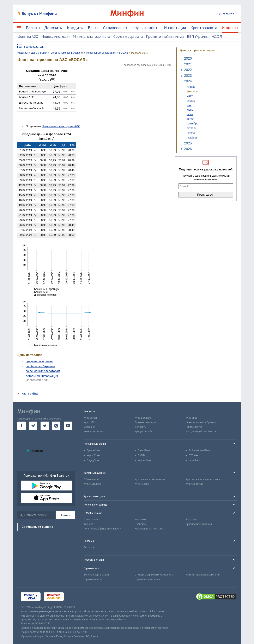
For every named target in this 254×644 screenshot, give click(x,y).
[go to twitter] (45, 426)
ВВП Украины (198, 37)
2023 (188, 76)
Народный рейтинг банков (201, 431)
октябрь (192, 128)
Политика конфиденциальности (102, 529)
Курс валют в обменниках (150, 479)
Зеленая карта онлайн (97, 575)
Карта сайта (30, 393)
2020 (188, 58)
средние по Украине (39, 361)
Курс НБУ (89, 422)
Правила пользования (199, 524)
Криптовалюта (204, 28)
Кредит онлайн (144, 431)
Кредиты (75, 28)
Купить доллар (92, 484)
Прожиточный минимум (165, 37)
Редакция (191, 520)
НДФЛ (217, 37)
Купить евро (142, 484)
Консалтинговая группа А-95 (61, 126)
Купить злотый (194, 484)
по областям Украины (40, 366)
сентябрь (192, 123)
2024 (188, 81)
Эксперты (140, 524)
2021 (188, 64)
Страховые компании (147, 579)
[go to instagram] (56, 426)
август (190, 119)
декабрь (192, 137)
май (189, 105)
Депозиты (53, 28)
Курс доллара (143, 418)
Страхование (115, 28)
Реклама (89, 547)
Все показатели (34, 47)
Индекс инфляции (55, 37)
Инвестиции (175, 28)
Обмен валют (92, 479)
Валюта (33, 28)
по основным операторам (43, 371)
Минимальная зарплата (91, 37)
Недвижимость (145, 28)
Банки (93, 28)
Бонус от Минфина (39, 14)
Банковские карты (145, 422)
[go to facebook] (22, 426)
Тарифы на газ (194, 427)
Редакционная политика (149, 529)
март (190, 96)
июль (190, 114)
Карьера (88, 524)
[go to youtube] (68, 426)
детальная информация (42, 376)
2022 (188, 70)
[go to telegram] (33, 426)
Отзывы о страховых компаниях (154, 575)
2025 (188, 143)
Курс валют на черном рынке (203, 479)
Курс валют (90, 418)
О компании (91, 520)
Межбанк (89, 427)
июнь (190, 110)
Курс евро (191, 418)
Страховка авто (93, 579)
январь (191, 87)
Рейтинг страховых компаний (203, 575)
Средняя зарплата (128, 37)
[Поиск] (66, 515)
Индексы (230, 28)
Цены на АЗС (28, 37)
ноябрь (191, 133)
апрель (191, 101)
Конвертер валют (94, 431)
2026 (188, 149)
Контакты (140, 520)
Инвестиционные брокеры (201, 422)
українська (226, 13)
